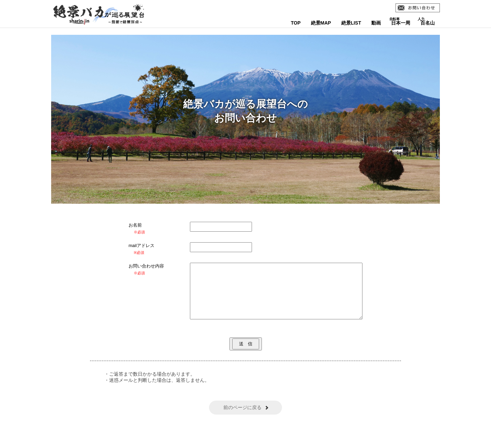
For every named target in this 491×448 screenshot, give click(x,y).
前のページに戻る (242, 418)
